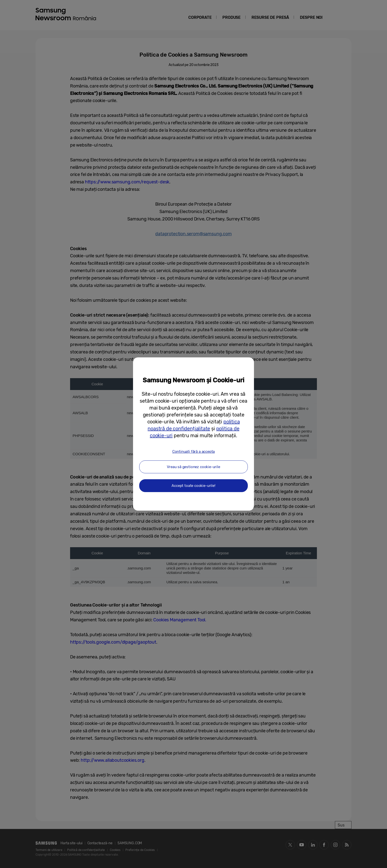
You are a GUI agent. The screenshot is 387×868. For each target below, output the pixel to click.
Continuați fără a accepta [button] (194, 452)
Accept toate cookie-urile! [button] (193, 486)
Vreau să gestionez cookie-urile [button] (193, 467)
